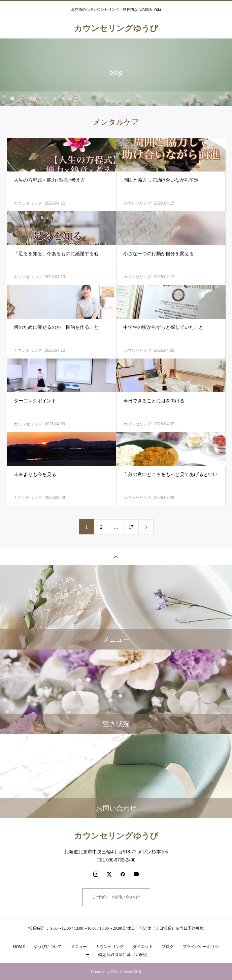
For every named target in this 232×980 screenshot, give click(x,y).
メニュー (79, 947)
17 (131, 527)
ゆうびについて (48, 947)
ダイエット (143, 947)
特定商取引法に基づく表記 (123, 955)
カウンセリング (28, 203)
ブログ (168, 947)
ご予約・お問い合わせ (116, 897)
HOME (19, 947)
